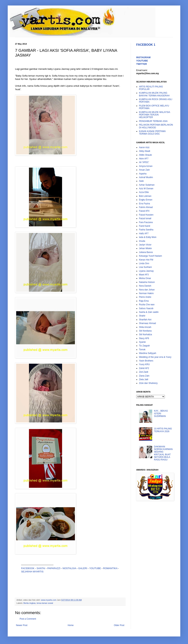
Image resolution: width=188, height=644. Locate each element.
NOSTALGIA (69, 568)
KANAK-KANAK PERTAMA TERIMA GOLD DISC (152, 133)
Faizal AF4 (144, 211)
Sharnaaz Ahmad (147, 323)
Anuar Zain (144, 170)
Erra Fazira (144, 204)
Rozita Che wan (147, 305)
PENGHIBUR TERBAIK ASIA (153, 121)
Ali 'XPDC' (144, 162)
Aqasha (143, 174)
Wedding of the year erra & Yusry (155, 357)
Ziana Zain (144, 376)
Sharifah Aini (145, 320)
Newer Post (22, 625)
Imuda (142, 241)
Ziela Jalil (144, 379)
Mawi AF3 (144, 275)
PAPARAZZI (54, 568)
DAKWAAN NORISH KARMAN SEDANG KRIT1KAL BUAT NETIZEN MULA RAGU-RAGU (163, 453)
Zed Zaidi (144, 372)
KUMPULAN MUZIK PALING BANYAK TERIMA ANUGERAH (154, 94)
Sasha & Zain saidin (149, 312)
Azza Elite (144, 192)
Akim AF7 (144, 159)
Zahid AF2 (144, 368)
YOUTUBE (95, 568)
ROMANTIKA (110, 568)
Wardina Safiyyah (148, 353)
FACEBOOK (28, 568)
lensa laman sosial (45, 603)
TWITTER (142, 64)
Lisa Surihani (145, 267)
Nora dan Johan (147, 290)
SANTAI (41, 568)
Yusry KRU (144, 364)
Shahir (142, 316)
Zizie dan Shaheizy (148, 383)
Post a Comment (28, 619)
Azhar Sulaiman (147, 185)
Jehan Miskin (145, 248)
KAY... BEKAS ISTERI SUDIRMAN (161, 414)
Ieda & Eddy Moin (148, 237)
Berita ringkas (30, 603)
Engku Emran (146, 200)
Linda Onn (144, 263)
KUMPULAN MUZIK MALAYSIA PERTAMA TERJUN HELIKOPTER (154, 115)
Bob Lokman (145, 196)
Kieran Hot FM (146, 260)
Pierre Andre (145, 297)
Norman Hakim (146, 293)
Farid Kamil (145, 226)
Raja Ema (144, 301)
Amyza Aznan (146, 166)
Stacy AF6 (144, 338)
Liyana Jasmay (146, 271)
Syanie (142, 342)
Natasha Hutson (147, 282)
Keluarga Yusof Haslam (150, 256)
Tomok (142, 350)
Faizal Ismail (145, 218)
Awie (141, 181)
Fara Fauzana (146, 222)
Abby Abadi (145, 151)
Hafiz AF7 (144, 234)
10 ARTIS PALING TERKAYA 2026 (163, 430)
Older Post (119, 625)
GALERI (83, 568)
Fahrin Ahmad (146, 207)
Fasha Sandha (146, 230)
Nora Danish (145, 286)
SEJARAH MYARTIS (32, 572)
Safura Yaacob (146, 308)
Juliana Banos (146, 252)
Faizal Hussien (146, 215)
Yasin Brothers (146, 361)
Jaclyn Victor (145, 245)
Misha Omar (145, 278)
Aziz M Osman (146, 189)
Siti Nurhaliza (145, 334)
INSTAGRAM (143, 57)
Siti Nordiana (145, 331)
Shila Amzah (145, 327)
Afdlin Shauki (145, 155)
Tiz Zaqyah (144, 346)
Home (71, 625)
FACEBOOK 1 (146, 45)
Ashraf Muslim (146, 177)
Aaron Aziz (144, 147)
